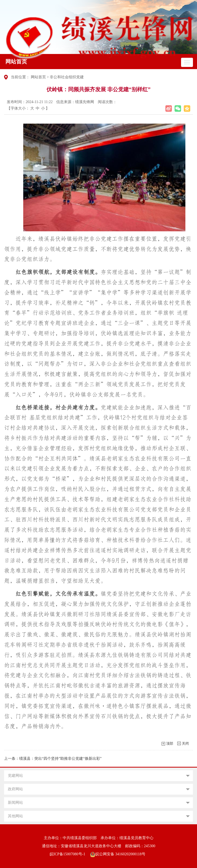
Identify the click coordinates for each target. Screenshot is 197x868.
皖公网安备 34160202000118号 (118, 854)
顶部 (170, 743)
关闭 (185, 743)
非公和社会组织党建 (67, 77)
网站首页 (16, 62)
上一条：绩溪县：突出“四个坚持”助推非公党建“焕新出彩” (53, 759)
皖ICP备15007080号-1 (67, 854)
